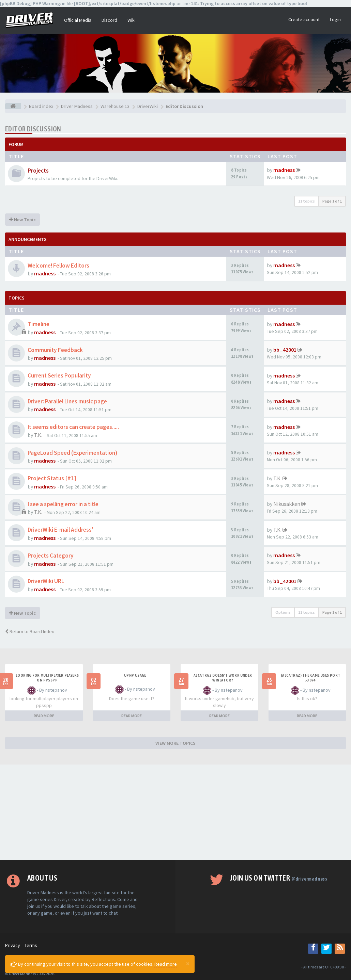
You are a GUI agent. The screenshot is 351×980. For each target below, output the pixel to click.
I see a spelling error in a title (63, 504)
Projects (38, 171)
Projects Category (51, 556)
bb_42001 (285, 350)
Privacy (13, 945)
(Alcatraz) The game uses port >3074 (311, 678)
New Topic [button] (22, 220)
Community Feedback (55, 350)
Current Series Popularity (59, 375)
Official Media (78, 20)
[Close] (188, 963)
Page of (332, 201)
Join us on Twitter (279, 878)
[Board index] (13, 106)
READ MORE (44, 716)
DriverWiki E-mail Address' (60, 530)
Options (283, 612)
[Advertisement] (175, 812)
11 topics (307, 201)
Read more (166, 964)
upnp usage (135, 675)
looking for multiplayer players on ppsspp (47, 678)
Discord (109, 20)
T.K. (38, 435)
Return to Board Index (29, 631)
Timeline (39, 324)
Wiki (132, 20)
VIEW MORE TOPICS (175, 743)
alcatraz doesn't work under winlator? (223, 678)
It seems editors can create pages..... (73, 427)
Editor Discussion (33, 129)
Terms (31, 945)
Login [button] (335, 19)
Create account (304, 19)
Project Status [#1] (52, 478)
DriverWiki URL (46, 581)
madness (284, 170)
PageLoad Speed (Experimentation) (72, 453)
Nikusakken (287, 504)
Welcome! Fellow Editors (58, 266)
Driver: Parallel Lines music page (67, 401)
